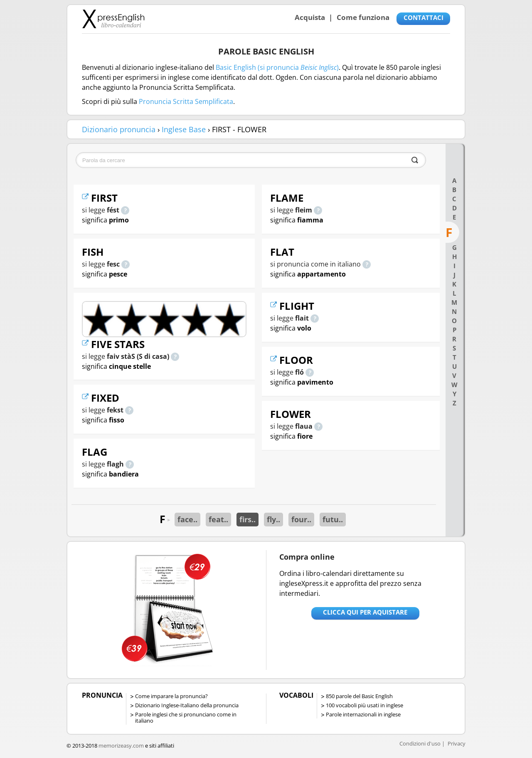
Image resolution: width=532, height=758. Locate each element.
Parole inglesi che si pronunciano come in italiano (186, 717)
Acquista (310, 17)
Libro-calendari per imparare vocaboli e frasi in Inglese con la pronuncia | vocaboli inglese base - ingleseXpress (113, 19)
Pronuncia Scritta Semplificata (186, 101)
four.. (301, 519)
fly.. (273, 519)
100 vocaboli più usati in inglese (365, 705)
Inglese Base (184, 129)
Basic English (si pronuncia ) (277, 67)
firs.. (248, 519)
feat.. (218, 519)
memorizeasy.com (121, 746)
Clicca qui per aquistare (365, 612)
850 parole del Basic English (359, 696)
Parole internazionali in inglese (363, 714)
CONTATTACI (424, 17)
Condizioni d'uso (420, 743)
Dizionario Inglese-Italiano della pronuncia (187, 705)
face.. (187, 519)
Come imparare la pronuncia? (171, 696)
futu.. (333, 519)
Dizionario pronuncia (119, 129)
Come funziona (363, 17)
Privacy (457, 743)
